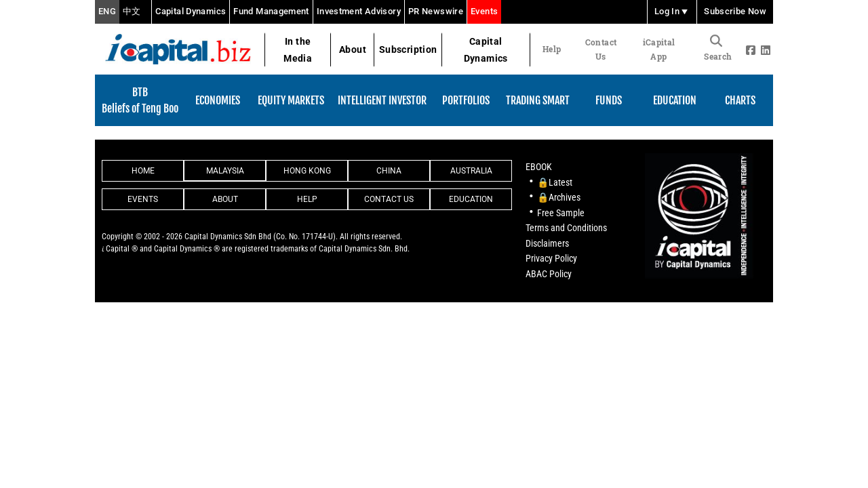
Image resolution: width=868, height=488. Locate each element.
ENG (107, 12)
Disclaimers (547, 243)
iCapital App (659, 49)
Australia (471, 171)
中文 (132, 12)
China (389, 171)
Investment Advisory (359, 11)
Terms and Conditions (566, 228)
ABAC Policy (549, 274)
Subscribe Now (735, 12)
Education (471, 199)
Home (143, 171)
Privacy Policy (551, 258)
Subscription (408, 49)
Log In (672, 12)
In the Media (298, 50)
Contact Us (601, 49)
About (353, 49)
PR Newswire (436, 11)
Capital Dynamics (191, 11)
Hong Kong (307, 171)
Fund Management (271, 11)
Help (552, 49)
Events (484, 11)
